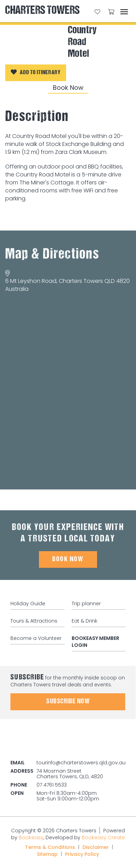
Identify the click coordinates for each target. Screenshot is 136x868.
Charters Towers (42, 11)
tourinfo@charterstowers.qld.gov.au (81, 763)
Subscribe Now (68, 702)
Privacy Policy (82, 854)
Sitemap (47, 854)
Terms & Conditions (50, 847)
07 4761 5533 (52, 785)
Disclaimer (96, 847)
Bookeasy (31, 837)
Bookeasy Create (103, 837)
